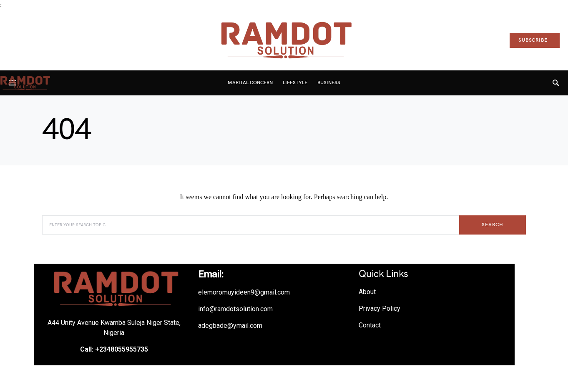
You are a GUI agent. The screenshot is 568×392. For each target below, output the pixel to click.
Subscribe (533, 40)
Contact (370, 325)
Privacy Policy (380, 308)
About (367, 292)
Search (492, 225)
